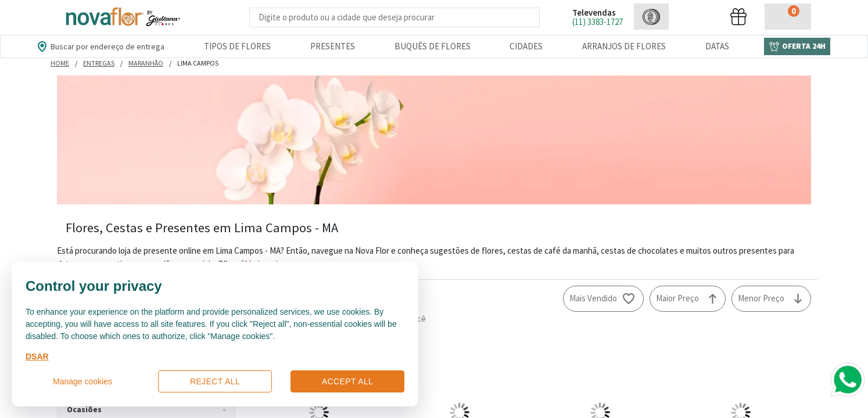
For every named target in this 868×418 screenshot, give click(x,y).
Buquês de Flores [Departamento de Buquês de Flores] (433, 46)
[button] (651, 17)
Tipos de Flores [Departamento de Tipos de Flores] (237, 46)
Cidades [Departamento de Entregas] (526, 46)
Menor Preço (761, 298)
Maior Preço (677, 298)
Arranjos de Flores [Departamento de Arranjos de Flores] (624, 46)
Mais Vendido (593, 298)
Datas (717, 46)
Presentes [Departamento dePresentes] (333, 46)
